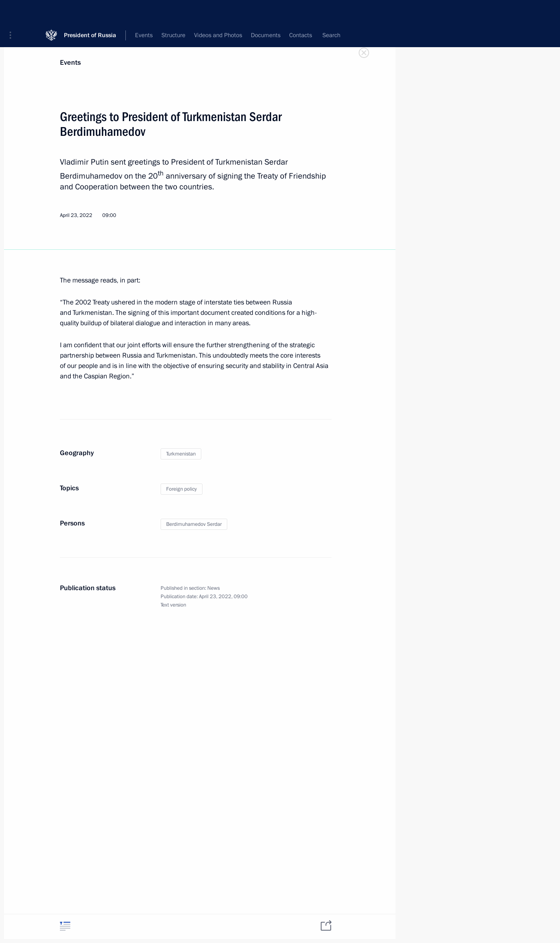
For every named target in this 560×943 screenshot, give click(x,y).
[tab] (65, 926)
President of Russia (90, 12)
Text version (173, 605)
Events (70, 63)
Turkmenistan (181, 454)
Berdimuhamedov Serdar (194, 524)
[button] (13, 12)
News (213, 588)
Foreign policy (182, 489)
